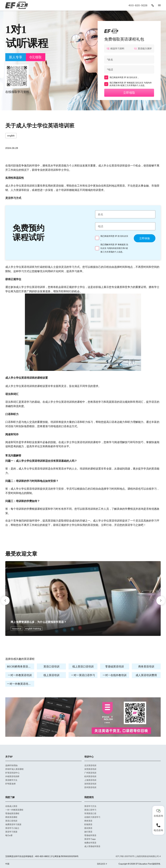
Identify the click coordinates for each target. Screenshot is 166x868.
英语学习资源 (11, 832)
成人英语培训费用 (146, 675)
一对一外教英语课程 (14, 810)
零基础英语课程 (12, 813)
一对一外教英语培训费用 (21, 684)
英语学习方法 (90, 806)
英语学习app (90, 839)
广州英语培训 (90, 773)
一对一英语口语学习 (83, 675)
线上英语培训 (51, 675)
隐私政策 (134, 77)
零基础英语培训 (115, 666)
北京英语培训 (90, 765)
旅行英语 (88, 832)
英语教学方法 (11, 780)
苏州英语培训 (90, 787)
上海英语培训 (90, 780)
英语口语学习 (90, 810)
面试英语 (88, 828)
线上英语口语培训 (83, 666)
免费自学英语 (90, 843)
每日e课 (9, 835)
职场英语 (88, 824)
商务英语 (88, 821)
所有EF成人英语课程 (14, 769)
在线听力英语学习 (92, 817)
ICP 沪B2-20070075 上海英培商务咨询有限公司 (138, 856)
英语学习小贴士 (12, 828)
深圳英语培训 (90, 784)
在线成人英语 (11, 806)
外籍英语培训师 (12, 776)
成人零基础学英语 (92, 846)
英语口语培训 (51, 666)
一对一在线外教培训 (115, 675)
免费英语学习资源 (13, 824)
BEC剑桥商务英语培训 (20, 666)
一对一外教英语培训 (20, 675)
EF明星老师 (10, 784)
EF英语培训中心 (12, 773)
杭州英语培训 (90, 776)
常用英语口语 (90, 813)
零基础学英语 (90, 835)
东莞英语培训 (90, 769)
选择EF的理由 (11, 765)
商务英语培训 (146, 666)
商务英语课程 (11, 817)
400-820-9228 (138, 5)
